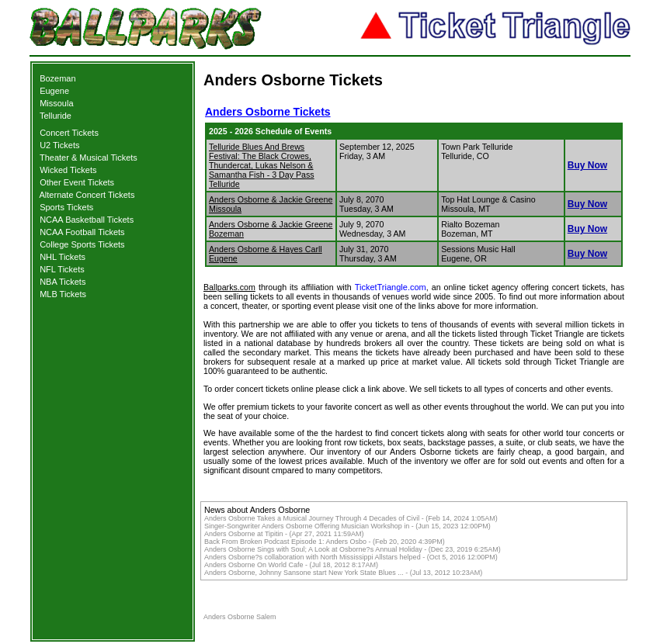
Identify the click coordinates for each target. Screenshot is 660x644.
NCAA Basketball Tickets (87, 220)
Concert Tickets (69, 133)
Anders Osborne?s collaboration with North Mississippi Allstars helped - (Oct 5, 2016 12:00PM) (351, 557)
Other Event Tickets (77, 182)
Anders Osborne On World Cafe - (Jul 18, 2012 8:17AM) (291, 565)
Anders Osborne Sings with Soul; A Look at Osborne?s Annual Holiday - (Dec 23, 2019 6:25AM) (353, 549)
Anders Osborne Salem (240, 617)
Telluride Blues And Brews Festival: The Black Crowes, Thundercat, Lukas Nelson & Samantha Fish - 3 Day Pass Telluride (262, 165)
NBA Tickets (63, 282)
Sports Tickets (66, 207)
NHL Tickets (63, 257)
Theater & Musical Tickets (89, 158)
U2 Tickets (59, 145)
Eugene (54, 91)
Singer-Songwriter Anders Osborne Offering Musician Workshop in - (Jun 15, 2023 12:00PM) (347, 526)
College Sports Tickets (82, 244)
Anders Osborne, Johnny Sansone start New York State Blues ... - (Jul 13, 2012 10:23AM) (343, 573)
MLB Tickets (63, 294)
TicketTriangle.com (391, 287)
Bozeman (57, 78)
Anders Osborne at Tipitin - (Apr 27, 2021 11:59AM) (284, 534)
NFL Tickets (62, 269)
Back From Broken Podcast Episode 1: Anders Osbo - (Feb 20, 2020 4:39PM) (325, 542)
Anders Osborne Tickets (268, 112)
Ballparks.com (229, 287)
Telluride (56, 116)
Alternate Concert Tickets (87, 195)
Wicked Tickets (68, 170)
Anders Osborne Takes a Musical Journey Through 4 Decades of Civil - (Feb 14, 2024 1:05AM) (351, 518)
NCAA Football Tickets (82, 232)
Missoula (56, 103)
